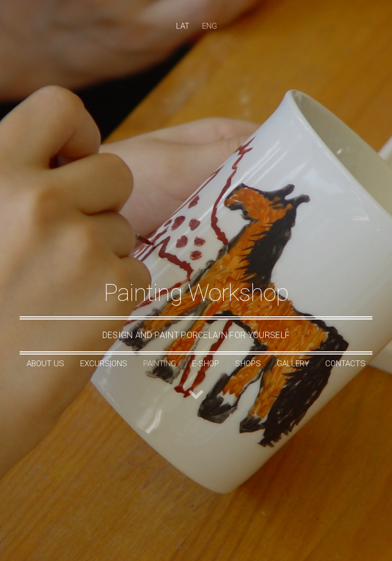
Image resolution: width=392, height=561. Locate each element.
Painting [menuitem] (160, 364)
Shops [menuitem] (248, 364)
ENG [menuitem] (210, 26)
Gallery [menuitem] (293, 364)
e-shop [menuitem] (206, 364)
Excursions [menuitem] (104, 364)
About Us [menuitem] (45, 364)
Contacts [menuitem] (345, 364)
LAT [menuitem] (183, 26)
